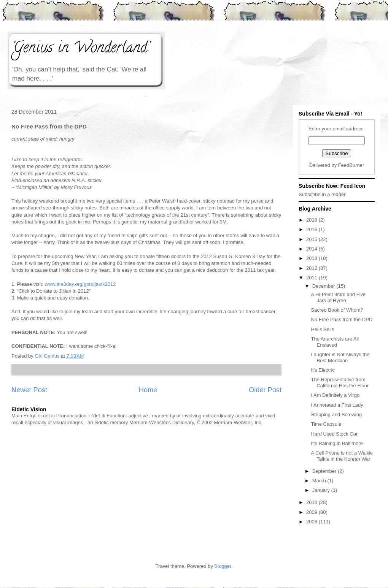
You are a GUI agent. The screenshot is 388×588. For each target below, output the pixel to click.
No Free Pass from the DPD (342, 319)
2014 (312, 249)
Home (148, 390)
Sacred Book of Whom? (337, 310)
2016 (312, 229)
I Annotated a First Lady (337, 405)
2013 (312, 258)
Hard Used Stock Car (334, 434)
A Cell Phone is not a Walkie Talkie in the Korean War (342, 456)
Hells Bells (322, 329)
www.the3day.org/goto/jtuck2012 (80, 284)
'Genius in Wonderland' (80, 49)
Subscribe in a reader (322, 194)
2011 (312, 278)
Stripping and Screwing (336, 414)
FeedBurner (351, 165)
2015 (312, 239)
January (322, 490)
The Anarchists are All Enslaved (335, 342)
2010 (312, 502)
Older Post (265, 390)
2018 (312, 220)
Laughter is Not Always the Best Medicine (340, 357)
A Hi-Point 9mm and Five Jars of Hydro (338, 297)
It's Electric (323, 370)
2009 (312, 512)
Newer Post (29, 390)
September (325, 471)
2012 (312, 268)
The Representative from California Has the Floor (340, 383)
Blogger (223, 566)
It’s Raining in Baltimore (337, 443)
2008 (312, 522)
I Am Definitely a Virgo (335, 395)
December (324, 286)
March (320, 481)
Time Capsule (326, 424)
